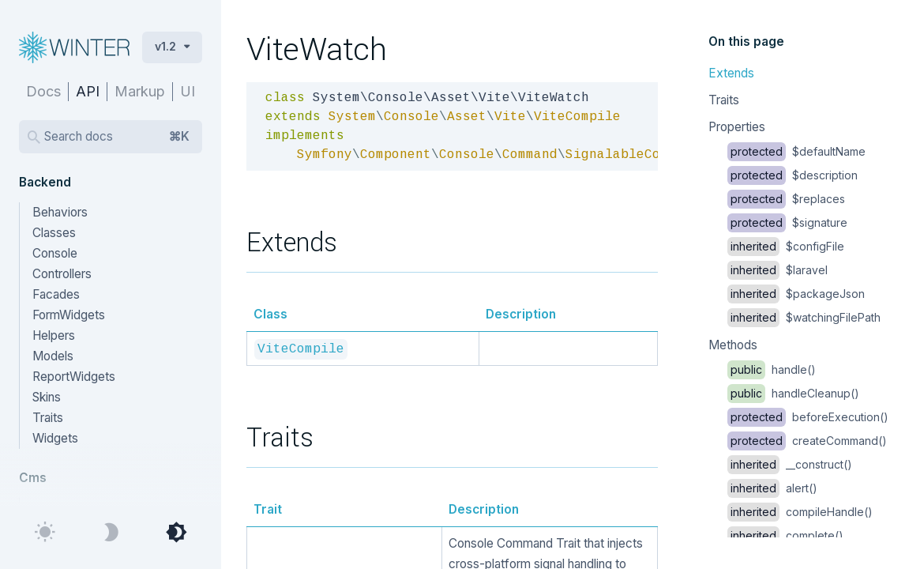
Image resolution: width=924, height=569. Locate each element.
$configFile (786, 246)
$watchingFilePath (804, 317)
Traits (724, 100)
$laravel (778, 270)
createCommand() (807, 441)
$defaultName (796, 151)
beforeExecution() (808, 417)
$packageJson (796, 294)
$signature (787, 222)
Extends (731, 73)
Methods (733, 345)
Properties (737, 127)
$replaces (786, 199)
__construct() (790, 464)
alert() (772, 488)
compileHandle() (800, 512)
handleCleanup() (793, 393)
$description (793, 175)
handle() (772, 369)
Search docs (117, 137)
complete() (785, 535)
